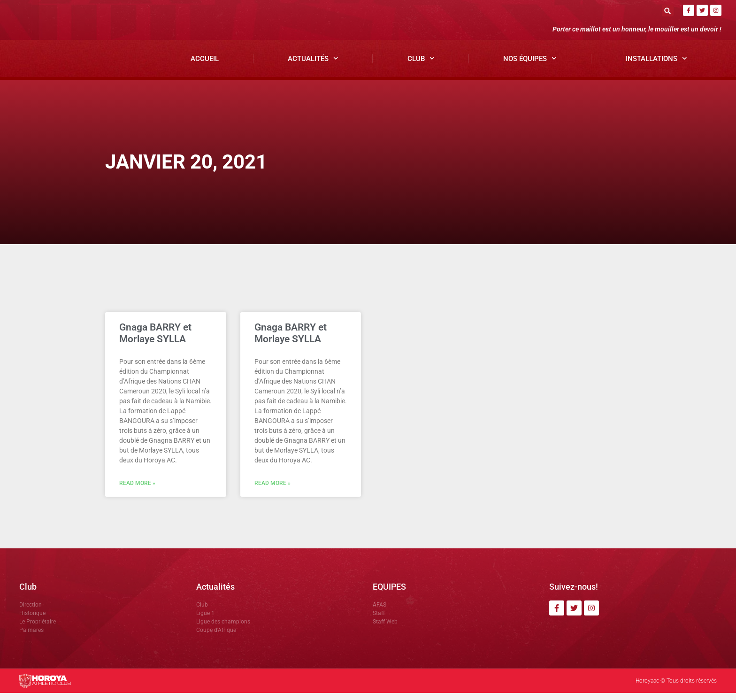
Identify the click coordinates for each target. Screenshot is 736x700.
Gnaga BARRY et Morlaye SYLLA (155, 340)
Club (421, 66)
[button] (668, 11)
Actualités (313, 66)
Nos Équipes (530, 66)
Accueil (205, 66)
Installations (656, 66)
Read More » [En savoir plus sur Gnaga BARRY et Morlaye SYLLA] (137, 491)
